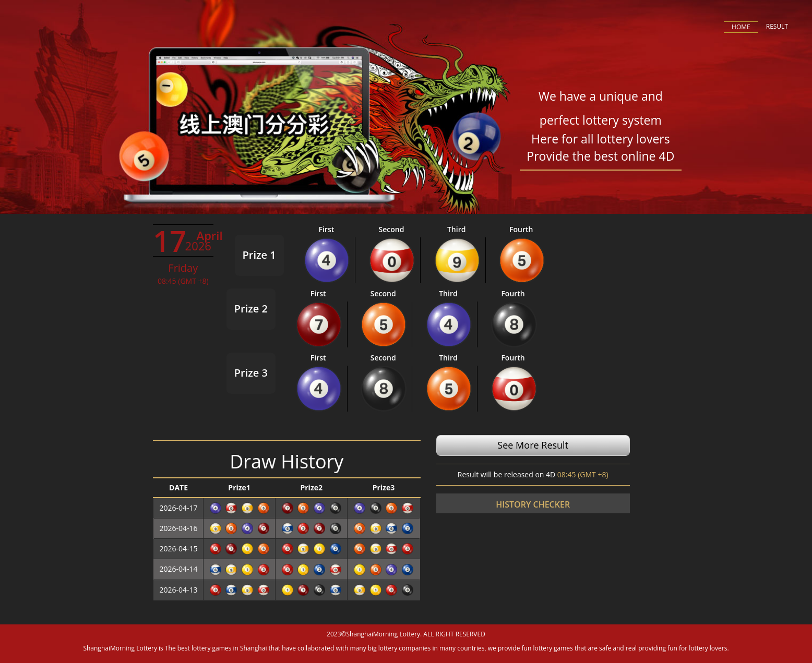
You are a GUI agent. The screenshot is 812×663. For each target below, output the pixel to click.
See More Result (533, 445)
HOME (741, 27)
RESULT (777, 26)
